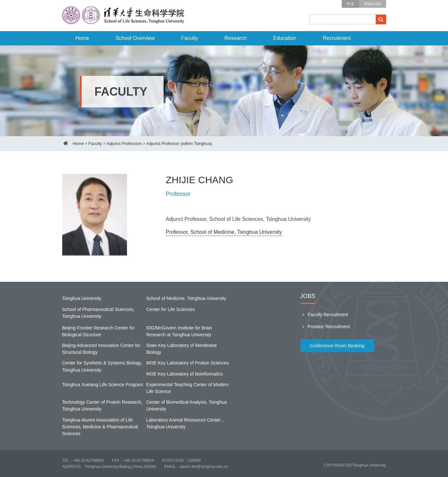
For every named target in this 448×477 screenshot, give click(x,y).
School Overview (135, 38)
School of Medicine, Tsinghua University (186, 298)
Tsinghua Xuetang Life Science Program (103, 385)
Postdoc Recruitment (325, 327)
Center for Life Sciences (171, 309)
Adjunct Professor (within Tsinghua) (179, 143)
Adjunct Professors (124, 143)
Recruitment (337, 38)
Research (235, 38)
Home (82, 38)
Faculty (190, 38)
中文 (350, 4)
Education (285, 38)
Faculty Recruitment (324, 315)
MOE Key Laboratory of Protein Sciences (188, 363)
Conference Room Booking (337, 346)
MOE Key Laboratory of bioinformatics (185, 374)
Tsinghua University (82, 298)
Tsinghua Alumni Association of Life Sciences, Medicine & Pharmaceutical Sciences (100, 427)
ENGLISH (373, 4)
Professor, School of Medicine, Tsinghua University (224, 232)
